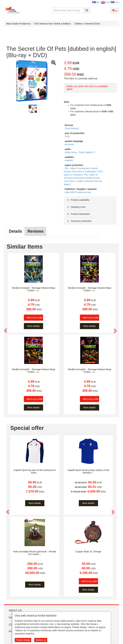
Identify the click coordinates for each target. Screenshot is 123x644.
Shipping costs (76, 207)
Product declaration (78, 214)
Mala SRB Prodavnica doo (78, 192)
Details (16, 231)
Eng (105, 2)
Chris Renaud (72, 128)
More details (33, 326)
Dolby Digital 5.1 (87, 152)
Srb (96, 2)
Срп (114, 2)
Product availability (78, 200)
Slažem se (41, 640)
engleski (69, 160)
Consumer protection (79, 221)
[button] (6, 331)
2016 (67, 136)
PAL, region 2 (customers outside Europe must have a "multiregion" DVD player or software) (83, 171)
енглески (69, 144)
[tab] (90, 200)
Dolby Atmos (71, 152)
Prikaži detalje (23, 640)
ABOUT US (15, 611)
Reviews (36, 231)
